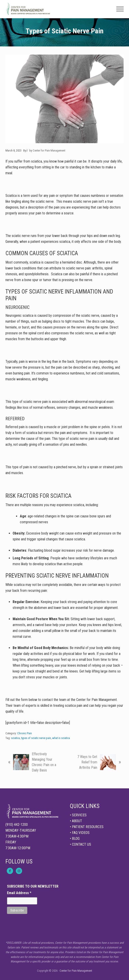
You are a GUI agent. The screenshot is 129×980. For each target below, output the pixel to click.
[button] (120, 9)
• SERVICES (78, 815)
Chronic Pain (24, 733)
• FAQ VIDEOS (80, 833)
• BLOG (75, 839)
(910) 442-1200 (17, 825)
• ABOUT (76, 821)
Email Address (19, 893)
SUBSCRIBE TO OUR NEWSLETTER (33, 886)
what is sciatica (61, 738)
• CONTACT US (81, 844)
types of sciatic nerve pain (36, 738)
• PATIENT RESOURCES (87, 827)
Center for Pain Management (76, 971)
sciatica (15, 738)
